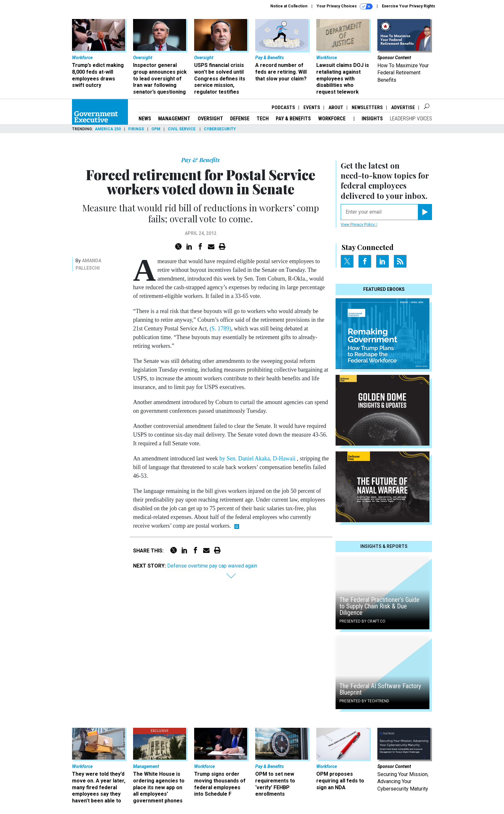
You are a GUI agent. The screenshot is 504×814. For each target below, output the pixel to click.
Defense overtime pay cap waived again (212, 566)
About (336, 107)
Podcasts (283, 107)
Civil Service (182, 129)
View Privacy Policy (359, 225)
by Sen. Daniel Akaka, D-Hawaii (258, 458)
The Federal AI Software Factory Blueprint (380, 689)
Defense (240, 119)
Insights (372, 119)
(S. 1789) (220, 328)
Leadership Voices (411, 119)
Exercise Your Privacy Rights (409, 6)
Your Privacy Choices (345, 6)
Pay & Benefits (293, 119)
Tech (263, 119)
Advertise (403, 107)
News (145, 119)
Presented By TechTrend (364, 701)
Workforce (333, 119)
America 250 (108, 129)
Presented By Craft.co (362, 621)
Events (312, 107)
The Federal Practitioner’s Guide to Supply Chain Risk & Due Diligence (379, 606)
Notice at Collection (289, 6)
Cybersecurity (220, 129)
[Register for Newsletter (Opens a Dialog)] (425, 212)
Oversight (210, 119)
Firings (136, 129)
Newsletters (367, 107)
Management (174, 119)
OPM (156, 129)
